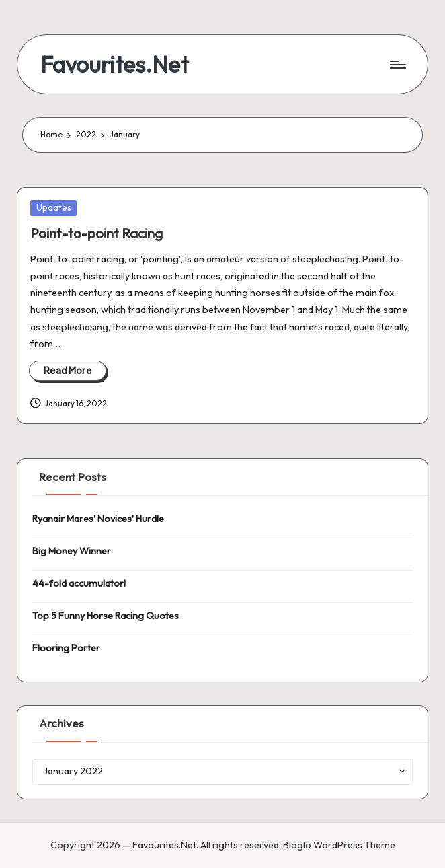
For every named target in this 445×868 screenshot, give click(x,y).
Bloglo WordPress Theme (339, 845)
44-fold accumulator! (79, 583)
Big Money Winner (72, 551)
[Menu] (397, 65)
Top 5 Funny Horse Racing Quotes (106, 616)
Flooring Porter (66, 648)
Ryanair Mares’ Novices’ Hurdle (98, 519)
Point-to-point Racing (96, 233)
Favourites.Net (115, 64)
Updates (54, 207)
